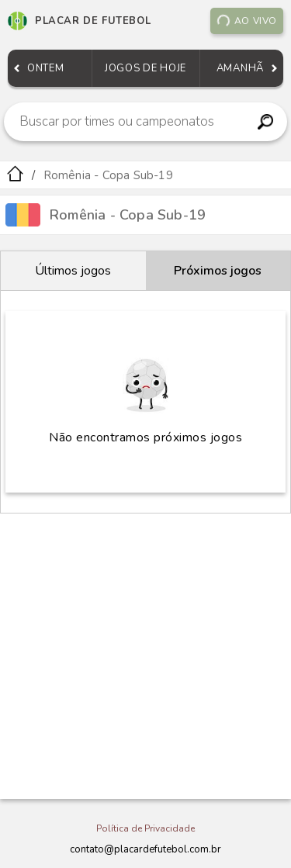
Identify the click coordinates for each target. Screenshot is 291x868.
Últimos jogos (73, 271)
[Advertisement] (145, 656)
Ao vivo (247, 21)
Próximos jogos (218, 271)
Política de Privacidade (145, 828)
